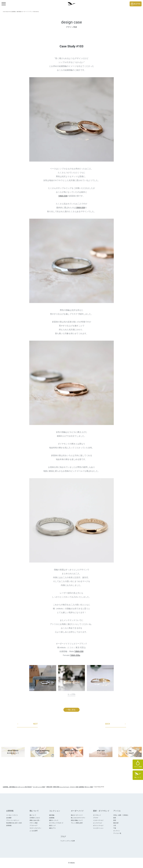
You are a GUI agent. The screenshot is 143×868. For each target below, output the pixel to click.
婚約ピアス (52, 828)
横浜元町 (116, 823)
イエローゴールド (98, 820)
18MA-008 (63, 196)
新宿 (115, 820)
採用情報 (9, 826)
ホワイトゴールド (98, 826)
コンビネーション (98, 828)
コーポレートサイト (12, 815)
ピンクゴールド (98, 823)
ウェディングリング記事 (68, 841)
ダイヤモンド (97, 815)
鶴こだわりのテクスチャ (78, 818)
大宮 (115, 826)
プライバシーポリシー (13, 820)
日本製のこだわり (35, 818)
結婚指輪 (52, 818)
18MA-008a (75, 655)
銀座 (115, 818)
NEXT (27, 724)
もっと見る (71, 694)
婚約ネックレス (54, 820)
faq (130, 752)
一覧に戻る (71, 710)
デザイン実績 (34, 823)
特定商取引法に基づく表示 (14, 823)
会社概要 (9, 818)
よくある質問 (34, 831)
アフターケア (34, 826)
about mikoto (13, 752)
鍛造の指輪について (77, 820)
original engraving (42, 752)
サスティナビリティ (35, 828)
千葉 (115, 828)
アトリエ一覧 (117, 833)
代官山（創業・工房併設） (121, 815)
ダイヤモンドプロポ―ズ (56, 823)
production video (71, 752)
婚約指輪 (52, 815)
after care (101, 752)
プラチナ (96, 818)
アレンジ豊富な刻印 (77, 823)
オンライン (117, 831)
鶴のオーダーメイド (77, 815)
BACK (116, 724)
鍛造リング (52, 826)
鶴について (33, 815)
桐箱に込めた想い (35, 820)
